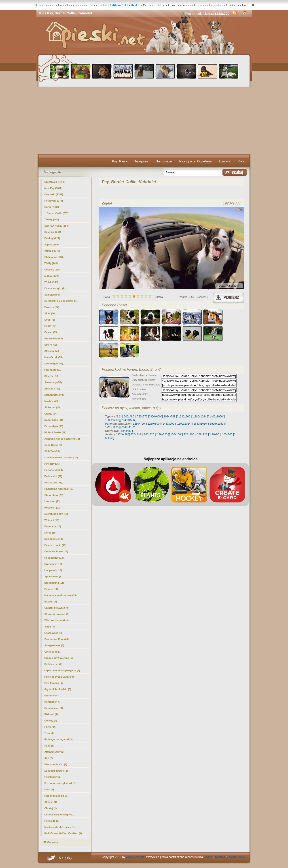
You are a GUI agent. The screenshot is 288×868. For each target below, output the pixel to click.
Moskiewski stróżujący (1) (60, 827)
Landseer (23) (53, 501)
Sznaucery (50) (53, 382)
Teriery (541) (52, 219)
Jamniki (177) (52, 251)
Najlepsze (141, 161)
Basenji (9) (51, 602)
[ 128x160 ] (189, 434)
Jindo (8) (50, 627)
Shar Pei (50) (52, 376)
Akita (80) (50, 313)
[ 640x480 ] (129, 417)
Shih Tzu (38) (52, 451)
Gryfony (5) (51, 696)
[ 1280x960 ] (184, 417)
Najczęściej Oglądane (195, 161)
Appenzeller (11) (54, 577)
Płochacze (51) (53, 370)
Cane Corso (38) (54, 445)
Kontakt (220, 857)
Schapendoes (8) (54, 645)
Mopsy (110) (52, 276)
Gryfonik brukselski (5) (58, 689)
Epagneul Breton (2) (56, 771)
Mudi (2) (49, 789)
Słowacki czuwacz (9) (57, 614)
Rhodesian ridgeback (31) (59, 489)
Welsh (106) (51, 282)
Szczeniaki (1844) (55, 182)
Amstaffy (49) (52, 389)
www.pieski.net (136, 857)
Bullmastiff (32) (53, 476)
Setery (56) (51, 345)
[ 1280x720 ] (139, 424)
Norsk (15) (51, 533)
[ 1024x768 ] (169, 417)
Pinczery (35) (52, 464)
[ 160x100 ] (176, 434)
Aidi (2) (49, 758)
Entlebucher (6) (53, 664)
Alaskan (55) (52, 351)
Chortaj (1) (51, 808)
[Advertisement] (144, 121)
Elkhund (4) (51, 714)
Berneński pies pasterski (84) (61, 301)
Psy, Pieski (120, 161)
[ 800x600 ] (156, 417)
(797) (58, 213)
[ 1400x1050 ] (216, 417)
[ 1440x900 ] (168, 424)
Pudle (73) (50, 326)
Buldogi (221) (52, 238)
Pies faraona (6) (54, 683)
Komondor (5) (53, 702)
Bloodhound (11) (54, 583)
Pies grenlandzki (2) (56, 796)
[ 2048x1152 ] (128, 427)
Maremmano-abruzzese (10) (61, 595)
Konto (242, 161)
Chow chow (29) (54, 495)
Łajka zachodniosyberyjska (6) (62, 670)
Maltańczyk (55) (54, 357)
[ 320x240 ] (136, 434)
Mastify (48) (51, 401)
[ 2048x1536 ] (128, 420)
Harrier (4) (50, 727)
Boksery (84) (52, 307)
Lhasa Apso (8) (53, 633)
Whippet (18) (52, 520)
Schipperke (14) (54, 539)
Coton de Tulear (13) (56, 551)
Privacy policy (236, 857)
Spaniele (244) (53, 232)
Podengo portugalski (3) (59, 739)
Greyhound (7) (53, 652)
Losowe (225, 161)
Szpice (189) (52, 245)
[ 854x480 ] (126, 431)
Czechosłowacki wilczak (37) (61, 457)
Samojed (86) (52, 295)
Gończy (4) (51, 721)
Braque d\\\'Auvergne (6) (59, 658)
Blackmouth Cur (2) (56, 764)
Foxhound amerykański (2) (60, 783)
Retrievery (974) (54, 201)
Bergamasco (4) (54, 708)
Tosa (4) (49, 733)
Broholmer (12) (53, 564)
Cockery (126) (53, 270)
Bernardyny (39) (54, 426)
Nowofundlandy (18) (56, 514)
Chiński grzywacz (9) (57, 608)
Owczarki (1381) (54, 194)
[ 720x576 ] (142, 417)
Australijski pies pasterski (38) (62, 439)
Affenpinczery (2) (54, 752)
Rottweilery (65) (54, 338)
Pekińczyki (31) (53, 483)
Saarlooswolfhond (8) (57, 639)
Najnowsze (164, 161)
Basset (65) (51, 332)
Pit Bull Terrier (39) (55, 432)
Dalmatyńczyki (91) (56, 288)
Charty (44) (51, 414)
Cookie (208, 857)
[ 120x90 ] (215, 434)
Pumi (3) (49, 746)
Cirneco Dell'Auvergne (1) (59, 815)
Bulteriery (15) (53, 526)
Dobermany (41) (54, 420)
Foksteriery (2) (53, 777)
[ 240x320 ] (149, 434)
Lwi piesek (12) (53, 570)
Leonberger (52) (54, 364)
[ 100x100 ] (227, 434)
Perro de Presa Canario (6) (60, 677)
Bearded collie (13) (55, 545)
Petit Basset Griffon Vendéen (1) (63, 833)
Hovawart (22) (53, 508)
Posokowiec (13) (54, 558)
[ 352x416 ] (122, 434)
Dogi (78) (50, 320)
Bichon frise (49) (54, 395)
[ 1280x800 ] (154, 424)
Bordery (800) (52, 207)
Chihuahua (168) (54, 257)
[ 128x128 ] (202, 434)
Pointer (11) (51, 589)
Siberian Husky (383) (57, 226)
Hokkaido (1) (52, 821)
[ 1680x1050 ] (200, 424)
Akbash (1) (51, 802)
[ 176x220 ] (162, 434)
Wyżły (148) (51, 263)
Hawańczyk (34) (54, 470)
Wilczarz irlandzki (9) (57, 620)
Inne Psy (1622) (53, 188)
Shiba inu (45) (53, 407)
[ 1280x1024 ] (200, 417)
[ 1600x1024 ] (184, 424)
